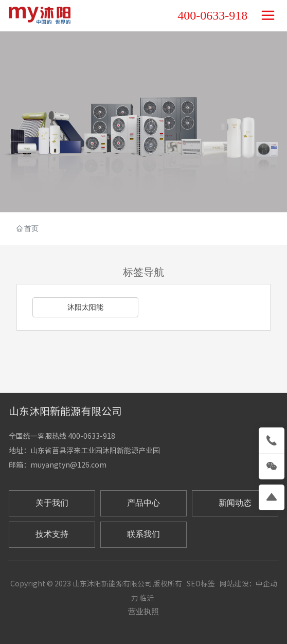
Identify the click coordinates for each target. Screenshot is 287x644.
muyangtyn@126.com (68, 465)
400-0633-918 (212, 15)
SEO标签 (201, 584)
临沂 (147, 598)
